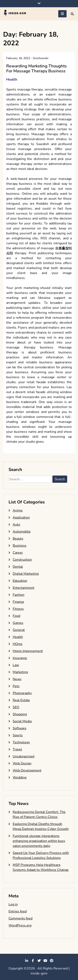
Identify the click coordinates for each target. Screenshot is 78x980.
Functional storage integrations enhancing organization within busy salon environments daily (39, 841)
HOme (18, 644)
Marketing (20, 672)
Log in (13, 904)
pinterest (52, 961)
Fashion (19, 595)
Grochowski (41, 58)
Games (18, 623)
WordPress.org (20, 925)
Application (21, 517)
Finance (18, 602)
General (19, 630)
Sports (18, 735)
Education (20, 581)
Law (16, 665)
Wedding (20, 777)
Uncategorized (24, 756)
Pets (16, 686)
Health (12, 79)
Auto (16, 525)
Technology (21, 742)
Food (16, 616)
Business (20, 546)
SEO (16, 707)
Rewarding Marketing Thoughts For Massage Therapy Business (37, 69)
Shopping (20, 714)
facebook (33, 961)
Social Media (22, 721)
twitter (39, 961)
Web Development (27, 770)
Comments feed (20, 918)
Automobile (22, 532)
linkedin (27, 961)
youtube (45, 961)
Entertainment (24, 588)
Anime (18, 510)
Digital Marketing (26, 574)
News (17, 679)
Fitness (18, 609)
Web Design (22, 763)
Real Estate (21, 700)
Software (20, 728)
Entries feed (18, 911)
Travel (17, 749)
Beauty (18, 539)
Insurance (20, 658)
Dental (18, 567)
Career (18, 553)
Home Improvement (28, 651)
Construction (22, 560)
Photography (22, 693)
